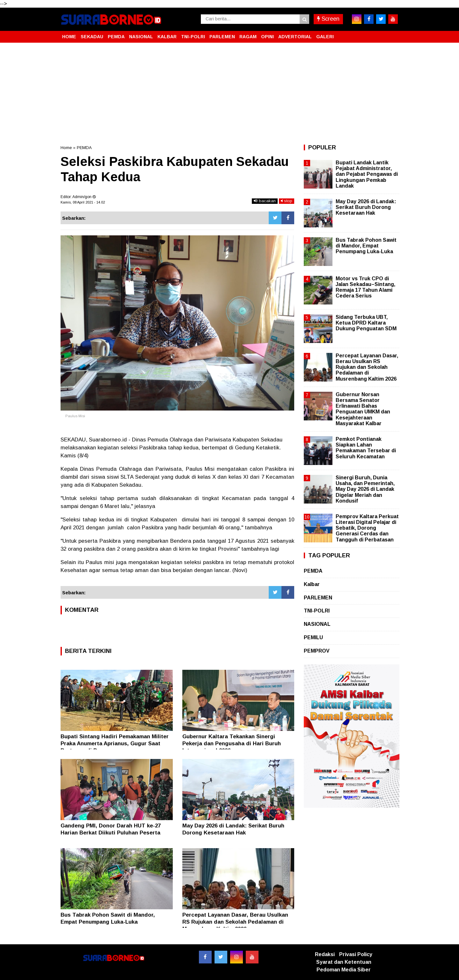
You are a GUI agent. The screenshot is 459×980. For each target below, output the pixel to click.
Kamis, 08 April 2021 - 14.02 (83, 202)
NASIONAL (141, 37)
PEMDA (116, 37)
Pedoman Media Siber (344, 970)
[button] (392, 34)
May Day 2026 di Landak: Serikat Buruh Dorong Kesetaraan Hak (366, 207)
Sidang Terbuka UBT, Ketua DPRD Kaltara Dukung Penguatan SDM (366, 323)
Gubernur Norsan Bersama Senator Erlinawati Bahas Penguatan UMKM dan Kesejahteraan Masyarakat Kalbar (363, 409)
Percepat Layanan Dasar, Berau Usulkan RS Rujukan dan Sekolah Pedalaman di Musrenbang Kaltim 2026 (235, 922)
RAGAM (248, 37)
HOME (69, 37)
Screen (328, 19)
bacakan (265, 201)
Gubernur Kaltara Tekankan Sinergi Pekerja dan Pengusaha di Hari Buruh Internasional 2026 (232, 744)
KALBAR (167, 37)
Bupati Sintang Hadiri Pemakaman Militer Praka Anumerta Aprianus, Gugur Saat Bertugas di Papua (115, 744)
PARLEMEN (222, 37)
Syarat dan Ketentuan (344, 962)
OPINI (267, 37)
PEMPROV (317, 651)
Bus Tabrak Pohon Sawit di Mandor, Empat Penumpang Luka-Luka (366, 246)
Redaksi (325, 954)
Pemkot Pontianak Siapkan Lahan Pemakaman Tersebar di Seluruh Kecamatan (366, 448)
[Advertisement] (229, 94)
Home (66, 148)
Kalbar (312, 584)
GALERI (325, 37)
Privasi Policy (356, 954)
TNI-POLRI (193, 37)
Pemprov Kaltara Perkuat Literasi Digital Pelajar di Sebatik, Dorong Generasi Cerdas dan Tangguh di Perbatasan (367, 528)
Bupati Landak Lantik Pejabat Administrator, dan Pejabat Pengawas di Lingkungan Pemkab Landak (367, 174)
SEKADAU (92, 37)
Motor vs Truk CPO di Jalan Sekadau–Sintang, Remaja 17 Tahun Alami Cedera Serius (365, 287)
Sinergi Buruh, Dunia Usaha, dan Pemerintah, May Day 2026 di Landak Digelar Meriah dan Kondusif (365, 489)
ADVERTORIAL (295, 37)
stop (287, 201)
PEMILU (313, 637)
